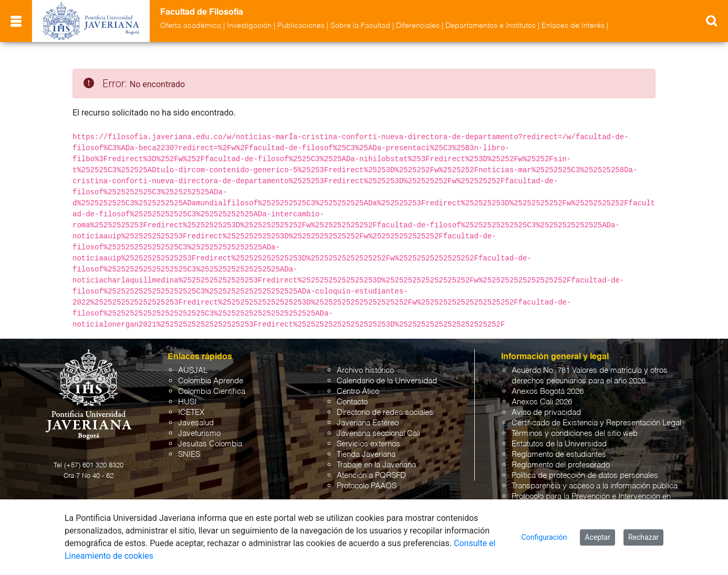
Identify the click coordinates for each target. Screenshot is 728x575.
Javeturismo (199, 433)
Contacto (352, 402)
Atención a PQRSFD (371, 475)
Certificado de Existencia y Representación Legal (596, 423)
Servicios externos (368, 444)
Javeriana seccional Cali (378, 433)
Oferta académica (191, 26)
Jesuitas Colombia (210, 444)
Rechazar (643, 537)
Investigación (249, 26)
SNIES (189, 454)
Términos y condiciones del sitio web (575, 433)
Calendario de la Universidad (387, 381)
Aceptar (597, 537)
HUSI (187, 402)
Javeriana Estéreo (368, 423)
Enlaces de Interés (573, 26)
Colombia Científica (212, 391)
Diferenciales (418, 26)
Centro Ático (358, 391)
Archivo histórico (365, 370)
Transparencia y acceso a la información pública (595, 486)
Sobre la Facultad (360, 26)
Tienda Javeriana (366, 454)
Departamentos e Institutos (491, 26)
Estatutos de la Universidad (559, 444)
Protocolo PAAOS (367, 486)
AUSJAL (193, 370)
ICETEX (191, 412)
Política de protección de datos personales (585, 475)
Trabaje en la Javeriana (376, 465)
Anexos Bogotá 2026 (548, 391)
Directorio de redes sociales (385, 412)
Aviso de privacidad (546, 412)
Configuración (544, 537)
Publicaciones (301, 26)
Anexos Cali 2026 (542, 402)
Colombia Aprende (211, 381)
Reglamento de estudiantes (559, 454)
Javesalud (196, 423)
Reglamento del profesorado (561, 465)
